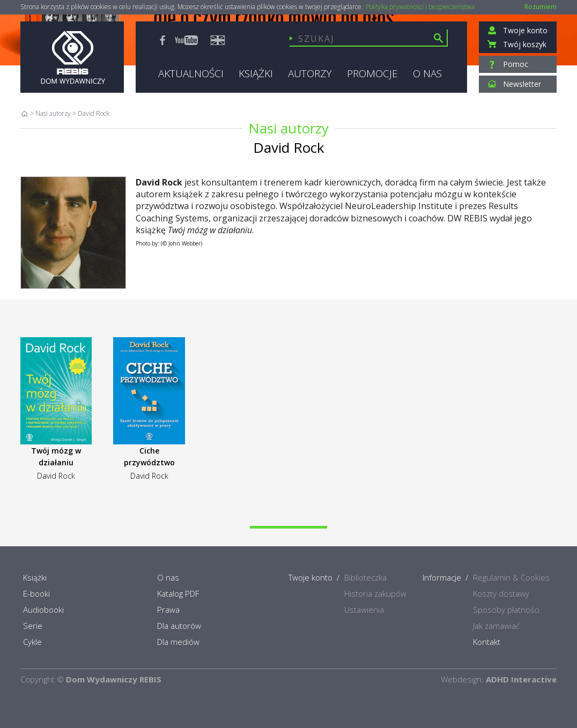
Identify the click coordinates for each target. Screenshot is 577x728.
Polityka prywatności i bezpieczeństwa (420, 7)
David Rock (56, 476)
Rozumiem (541, 7)
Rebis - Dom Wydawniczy (72, 57)
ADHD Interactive (521, 679)
